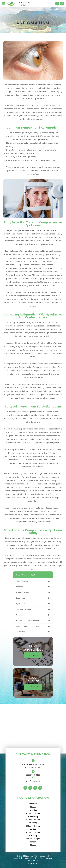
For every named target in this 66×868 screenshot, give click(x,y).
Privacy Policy (39, 858)
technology (21, 632)
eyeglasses (21, 598)
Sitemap (49, 858)
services (20, 587)
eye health (20, 604)
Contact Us (33, 687)
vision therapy (22, 581)
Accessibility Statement (23, 858)
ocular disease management (28, 626)
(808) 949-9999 (33, 775)
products (20, 615)
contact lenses (23, 592)
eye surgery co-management (28, 621)
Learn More (33, 655)
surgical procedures (24, 609)
